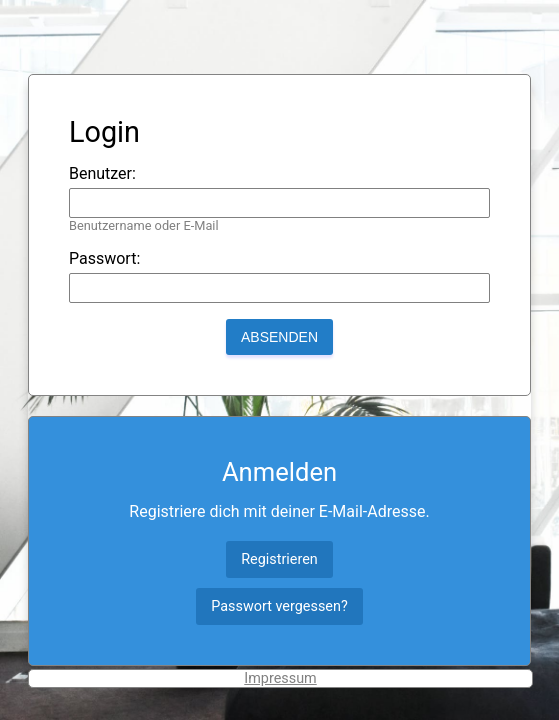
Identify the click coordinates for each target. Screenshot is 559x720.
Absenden (279, 337)
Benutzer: (102, 173)
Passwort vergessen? (279, 606)
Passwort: (104, 258)
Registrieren (279, 559)
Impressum (280, 678)
